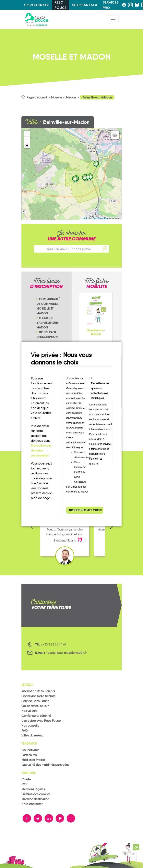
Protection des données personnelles (41, 450)
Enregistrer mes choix (85, 510)
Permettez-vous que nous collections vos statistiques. (100, 391)
